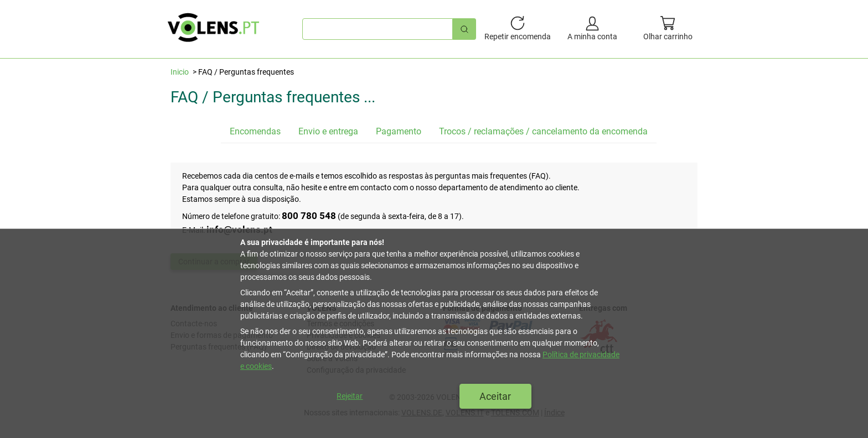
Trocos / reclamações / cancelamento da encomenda (543, 131)
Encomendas (255, 131)
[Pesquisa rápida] (464, 29)
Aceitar (495, 396)
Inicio (180, 72)
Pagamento (399, 131)
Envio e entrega (328, 131)
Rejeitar (350, 396)
